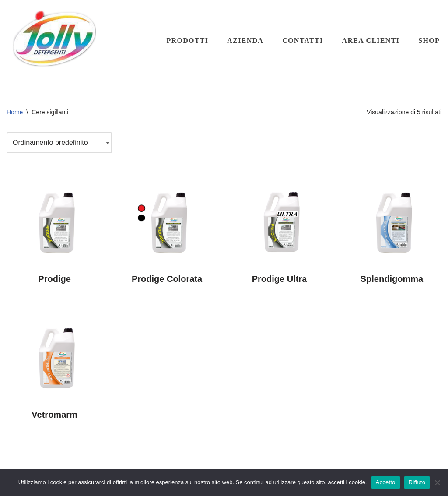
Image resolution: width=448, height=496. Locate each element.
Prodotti (188, 40)
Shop (429, 40)
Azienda (245, 40)
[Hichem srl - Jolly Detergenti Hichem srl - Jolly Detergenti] (55, 40)
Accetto (386, 482)
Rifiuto (417, 482)
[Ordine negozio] (59, 143)
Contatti (303, 40)
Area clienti (371, 40)
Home (15, 112)
